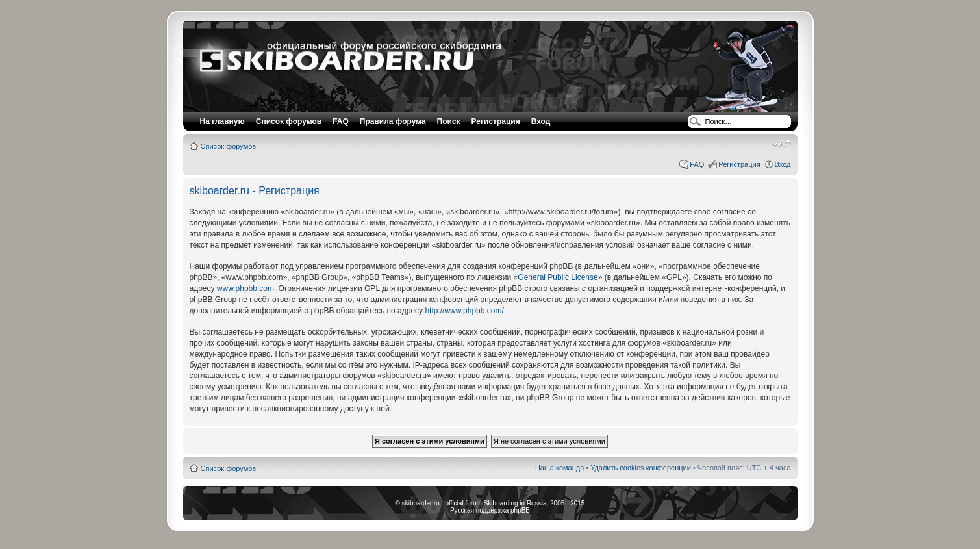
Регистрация (496, 121)
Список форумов (229, 146)
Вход (783, 164)
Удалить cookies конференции (641, 468)
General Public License (558, 277)
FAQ (697, 164)
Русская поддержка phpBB (490, 510)
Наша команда (559, 468)
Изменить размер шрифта (782, 144)
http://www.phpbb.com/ (464, 311)
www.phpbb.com (245, 288)
